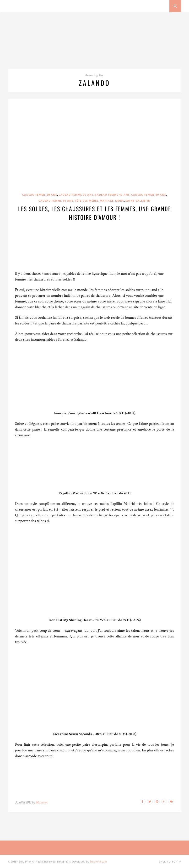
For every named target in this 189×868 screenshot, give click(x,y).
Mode (120, 201)
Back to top (170, 861)
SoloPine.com (98, 861)
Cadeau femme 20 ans (40, 195)
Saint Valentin (138, 201)
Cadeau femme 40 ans (112, 195)
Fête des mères (87, 201)
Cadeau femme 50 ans (149, 195)
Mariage (107, 201)
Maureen (42, 802)
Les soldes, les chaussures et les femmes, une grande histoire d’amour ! (95, 213)
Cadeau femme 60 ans (56, 201)
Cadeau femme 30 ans (76, 195)
